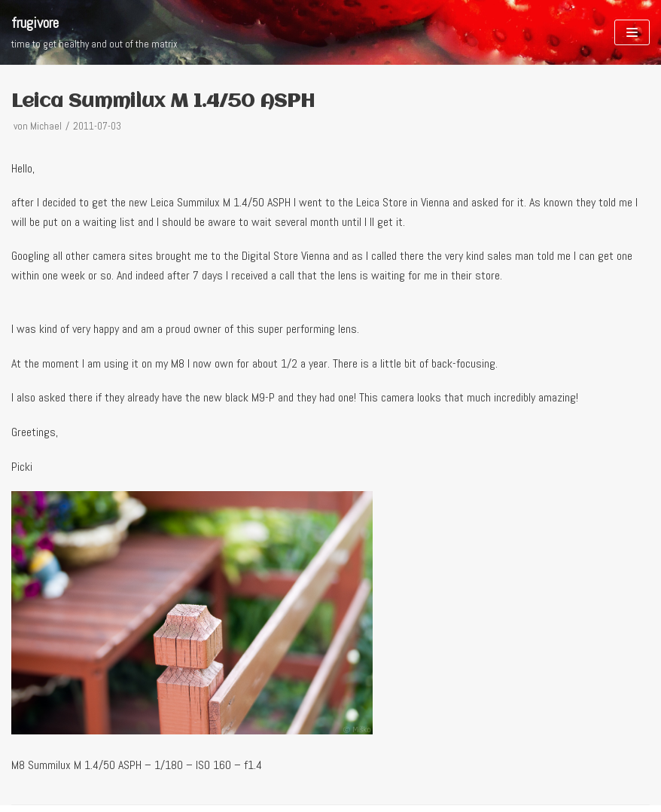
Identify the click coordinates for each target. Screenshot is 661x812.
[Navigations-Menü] (632, 32)
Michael (46, 126)
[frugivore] (94, 32)
